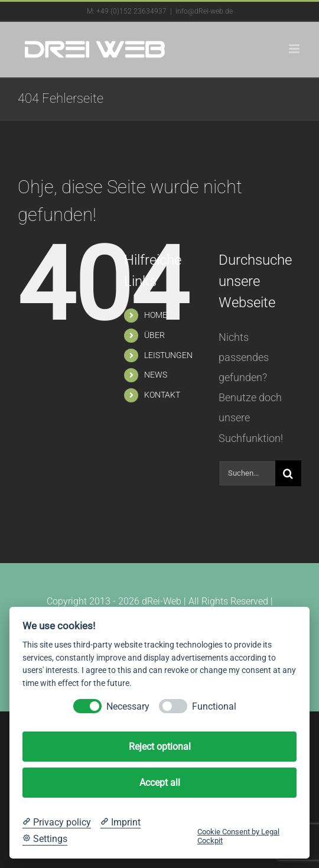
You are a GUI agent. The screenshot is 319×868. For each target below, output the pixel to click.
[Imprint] (121, 823)
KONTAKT (162, 395)
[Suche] (288, 473)
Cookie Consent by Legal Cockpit (238, 836)
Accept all (160, 783)
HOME (156, 315)
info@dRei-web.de (204, 11)
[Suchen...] (247, 473)
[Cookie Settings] (45, 839)
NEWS (156, 375)
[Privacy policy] (57, 823)
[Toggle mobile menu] (295, 49)
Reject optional (160, 747)
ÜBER (154, 335)
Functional (214, 706)
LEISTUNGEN (168, 355)
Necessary (128, 706)
